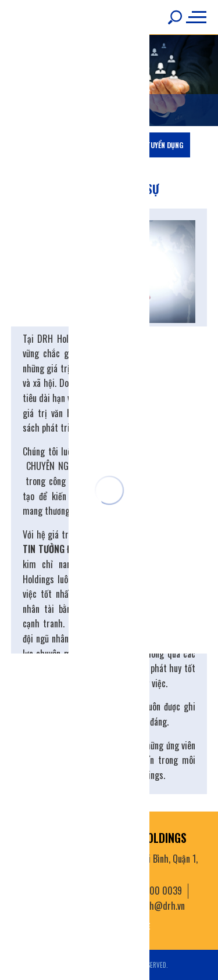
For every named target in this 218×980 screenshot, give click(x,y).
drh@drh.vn (163, 906)
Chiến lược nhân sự (66, 145)
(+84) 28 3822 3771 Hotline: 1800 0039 (110, 891)
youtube (135, 926)
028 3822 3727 (76, 906)
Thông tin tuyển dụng (147, 145)
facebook (87, 926)
